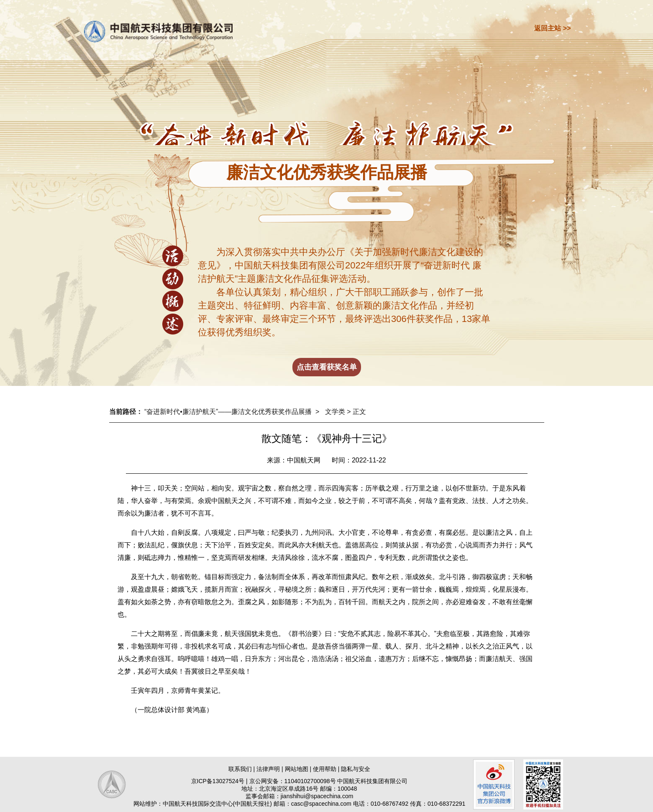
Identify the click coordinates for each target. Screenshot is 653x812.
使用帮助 (325, 769)
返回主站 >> (552, 28)
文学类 (335, 412)
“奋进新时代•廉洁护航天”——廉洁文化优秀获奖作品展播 (228, 412)
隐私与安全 (356, 769)
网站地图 (297, 769)
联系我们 (240, 769)
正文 (359, 412)
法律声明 (268, 769)
